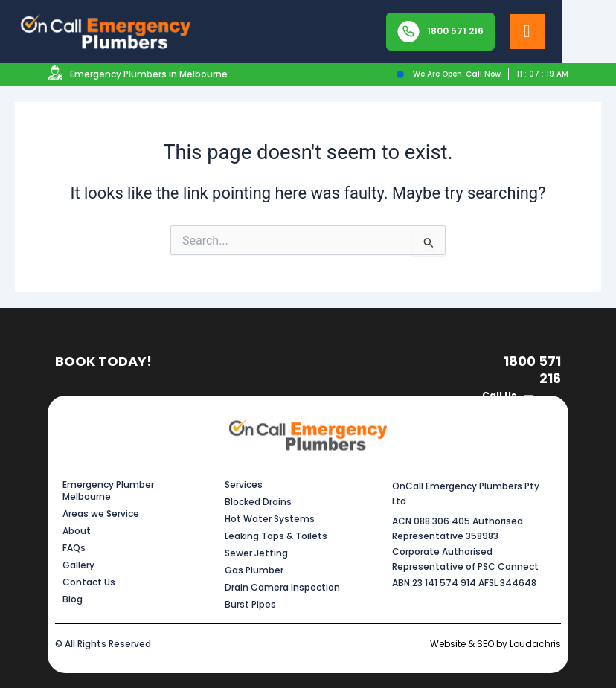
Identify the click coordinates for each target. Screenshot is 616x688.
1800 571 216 (532, 370)
